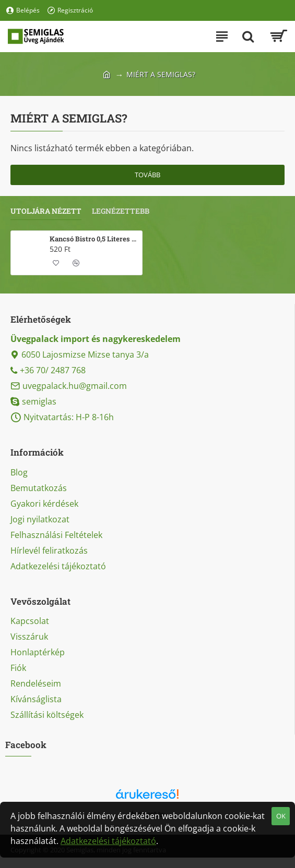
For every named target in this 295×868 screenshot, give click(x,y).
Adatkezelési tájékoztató (108, 841)
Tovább (147, 175)
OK (281, 816)
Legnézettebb (121, 211)
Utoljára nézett (46, 211)
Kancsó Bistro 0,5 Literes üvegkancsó (94, 239)
